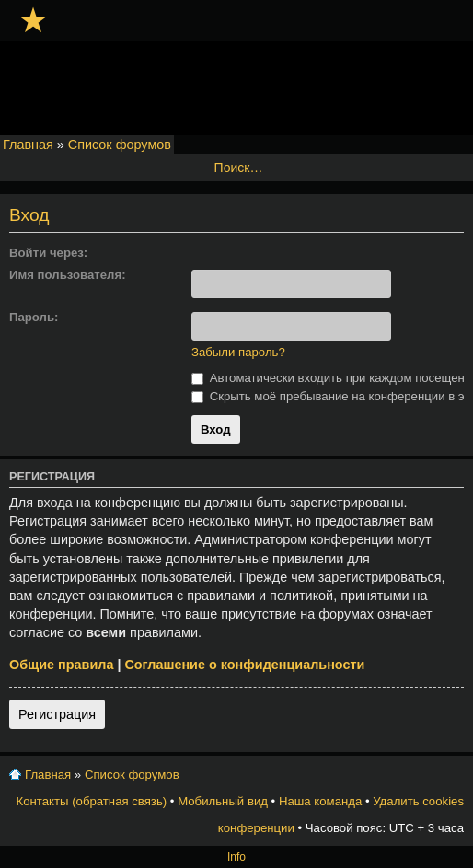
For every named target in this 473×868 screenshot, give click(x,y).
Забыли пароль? (238, 352)
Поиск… (239, 168)
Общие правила (61, 665)
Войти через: (48, 253)
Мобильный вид (223, 801)
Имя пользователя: (68, 275)
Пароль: (34, 317)
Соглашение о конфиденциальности (244, 665)
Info (236, 857)
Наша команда (320, 801)
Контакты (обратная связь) (92, 801)
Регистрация (57, 714)
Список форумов (120, 145)
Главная (28, 145)
